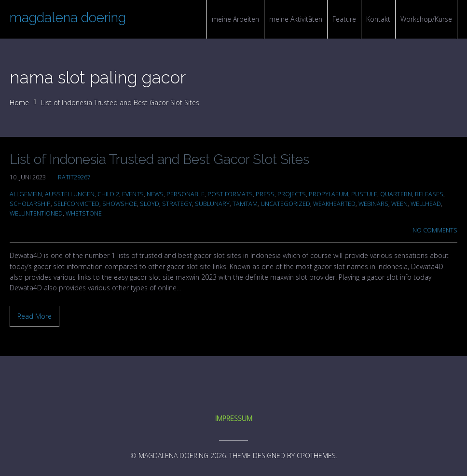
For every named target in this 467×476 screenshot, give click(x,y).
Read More (34, 316)
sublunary (212, 204)
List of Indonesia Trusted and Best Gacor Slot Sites (159, 159)
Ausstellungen (70, 194)
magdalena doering (68, 18)
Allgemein (26, 194)
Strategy (177, 204)
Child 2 (108, 194)
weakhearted (334, 204)
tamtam (245, 204)
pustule (364, 194)
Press (265, 194)
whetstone (84, 213)
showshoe (120, 204)
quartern (396, 194)
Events (133, 194)
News (155, 194)
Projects (292, 194)
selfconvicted (76, 204)
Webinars (373, 204)
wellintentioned (36, 213)
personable (185, 194)
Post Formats (230, 194)
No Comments (435, 230)
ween (399, 204)
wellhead (426, 204)
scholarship (30, 204)
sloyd (150, 204)
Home (19, 102)
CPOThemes (316, 456)
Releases (429, 194)
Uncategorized (285, 204)
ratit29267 (74, 177)
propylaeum (329, 194)
